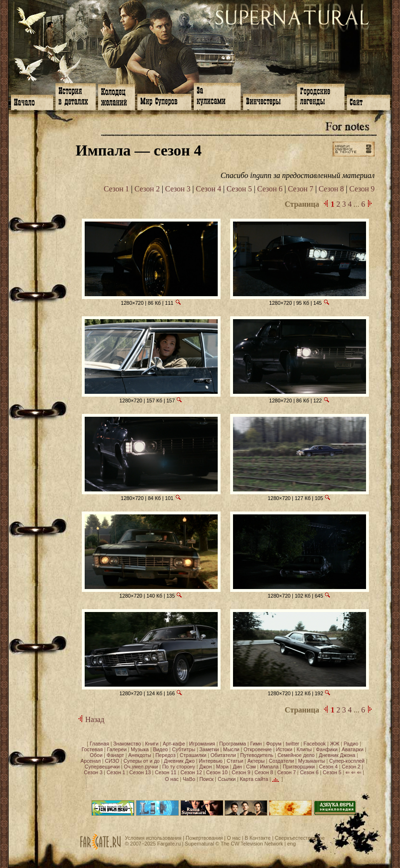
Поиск (207, 779)
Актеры (256, 761)
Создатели (282, 761)
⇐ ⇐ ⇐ (353, 772)
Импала (269, 767)
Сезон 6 (270, 189)
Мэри (222, 767)
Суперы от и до (142, 761)
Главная (99, 744)
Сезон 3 (178, 189)
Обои (96, 755)
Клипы (304, 749)
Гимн (256, 744)
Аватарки (353, 749)
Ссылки (227, 779)
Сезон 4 (208, 189)
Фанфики (327, 749)
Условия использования (153, 838)
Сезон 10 (217, 772)
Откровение (258, 749)
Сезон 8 (331, 189)
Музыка (140, 749)
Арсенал (90, 761)
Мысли (231, 749)
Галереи (117, 749)
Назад (90, 719)
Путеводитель (257, 755)
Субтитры (184, 749)
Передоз (166, 755)
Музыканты (311, 761)
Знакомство (127, 744)
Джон (206, 767)
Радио (351, 744)
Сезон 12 (191, 772)
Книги (152, 744)
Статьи (235, 761)
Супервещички (102, 767)
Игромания (202, 744)
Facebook (315, 744)
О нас (172, 779)
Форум (274, 744)
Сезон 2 (147, 189)
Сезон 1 (117, 189)
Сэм (251, 767)
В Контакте (257, 838)
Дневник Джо (179, 761)
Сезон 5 (239, 189)
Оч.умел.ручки (141, 767)
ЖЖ (335, 744)
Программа (233, 744)
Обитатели (223, 755)
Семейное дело (296, 755)
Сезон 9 (362, 189)
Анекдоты (140, 755)
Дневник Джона (337, 755)
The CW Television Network (252, 844)
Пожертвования (204, 838)
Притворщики (299, 767)
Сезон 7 (301, 189)
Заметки (209, 749)
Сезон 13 (140, 772)
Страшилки (193, 755)
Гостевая (92, 749)
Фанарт (115, 755)
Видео (161, 749)
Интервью (211, 761)
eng (291, 844)
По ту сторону (179, 767)
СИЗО (112, 761)
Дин (237, 767)
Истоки (284, 749)
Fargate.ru (169, 844)
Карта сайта (254, 779)
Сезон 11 (166, 772)
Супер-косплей (347, 761)
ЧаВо (189, 779)
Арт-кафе (174, 744)
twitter (292, 744)
